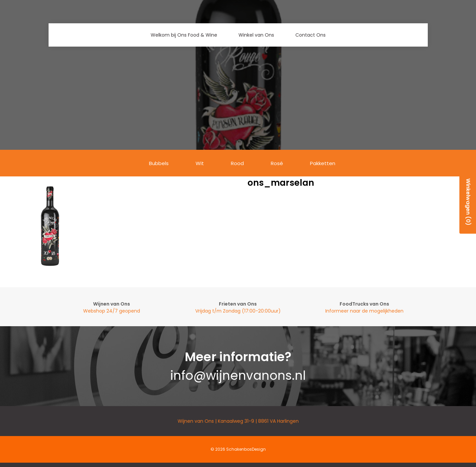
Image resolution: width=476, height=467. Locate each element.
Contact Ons (311, 35)
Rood (237, 163)
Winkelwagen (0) (468, 202)
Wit (200, 163)
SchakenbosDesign (246, 449)
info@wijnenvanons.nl (238, 375)
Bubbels (159, 163)
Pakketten (323, 163)
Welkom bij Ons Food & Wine (184, 35)
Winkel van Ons (256, 35)
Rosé (277, 163)
